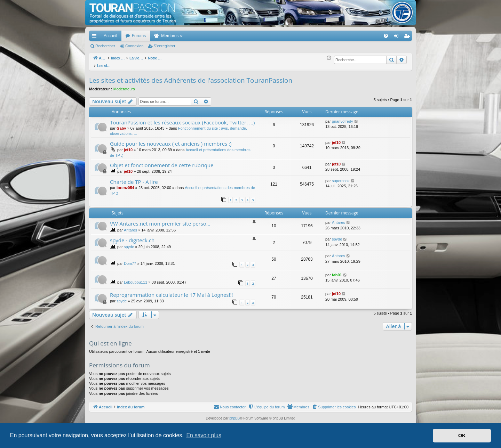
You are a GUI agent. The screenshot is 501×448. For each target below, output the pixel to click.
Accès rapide (96, 37)
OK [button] (462, 435)
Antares (130, 226)
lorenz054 (125, 184)
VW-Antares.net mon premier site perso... (160, 220)
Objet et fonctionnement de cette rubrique (162, 161)
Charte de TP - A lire (134, 178)
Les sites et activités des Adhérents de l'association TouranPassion (191, 76)
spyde (129, 243)
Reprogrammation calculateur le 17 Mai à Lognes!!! (171, 291)
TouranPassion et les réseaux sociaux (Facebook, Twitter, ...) (182, 119)
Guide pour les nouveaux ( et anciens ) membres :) (171, 140)
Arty (239, 421)
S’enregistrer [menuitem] (408, 37)
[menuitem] (362, 36)
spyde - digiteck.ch (132, 236)
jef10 (128, 146)
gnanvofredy (343, 117)
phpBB (234, 414)
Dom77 (130, 260)
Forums (139, 36)
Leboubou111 (136, 278)
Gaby (121, 124)
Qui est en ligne (110, 339)
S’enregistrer (165, 46)
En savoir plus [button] (204, 435)
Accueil (110, 36)
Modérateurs (124, 85)
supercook (341, 177)
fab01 (337, 271)
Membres (170, 36)
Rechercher (105, 46)
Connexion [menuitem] (398, 37)
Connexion (134, 46)
